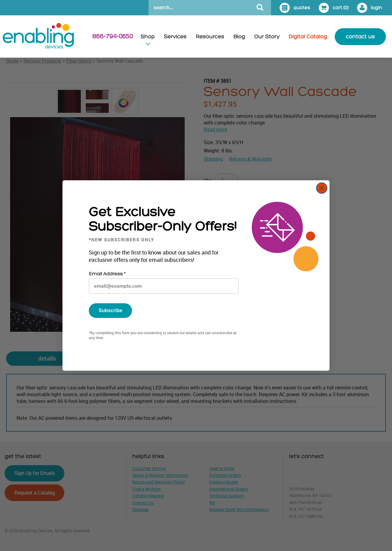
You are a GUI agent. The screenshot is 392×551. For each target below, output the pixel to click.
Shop (148, 37)
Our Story (267, 37)
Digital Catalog (308, 37)
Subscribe (110, 310)
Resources (210, 37)
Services (175, 37)
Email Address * (107, 274)
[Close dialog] (322, 188)
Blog (239, 37)
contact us (360, 37)
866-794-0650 (113, 36)
